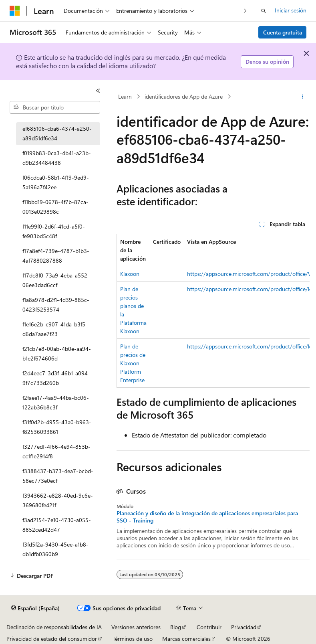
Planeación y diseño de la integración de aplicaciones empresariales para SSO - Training (207, 517)
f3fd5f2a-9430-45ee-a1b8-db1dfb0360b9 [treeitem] (55, 549)
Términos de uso (133, 639)
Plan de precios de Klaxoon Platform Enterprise (133, 363)
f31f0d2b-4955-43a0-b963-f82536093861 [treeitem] (57, 427)
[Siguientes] (245, 11)
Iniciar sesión (291, 10)
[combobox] (55, 107)
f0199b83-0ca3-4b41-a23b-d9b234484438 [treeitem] (57, 158)
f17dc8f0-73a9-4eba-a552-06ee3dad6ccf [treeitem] (56, 280)
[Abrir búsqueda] (264, 11)
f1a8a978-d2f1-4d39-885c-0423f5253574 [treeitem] (56, 305)
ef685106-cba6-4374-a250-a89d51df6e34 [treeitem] (57, 134)
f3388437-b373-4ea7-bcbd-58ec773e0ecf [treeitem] (58, 476)
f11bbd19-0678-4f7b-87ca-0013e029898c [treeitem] (55, 207)
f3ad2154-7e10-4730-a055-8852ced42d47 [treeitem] (57, 525)
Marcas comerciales (186, 639)
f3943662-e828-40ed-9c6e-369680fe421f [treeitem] (58, 500)
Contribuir (209, 627)
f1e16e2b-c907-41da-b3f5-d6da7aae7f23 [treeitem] (55, 329)
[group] (213, 311)
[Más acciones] (303, 97)
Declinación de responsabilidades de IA (54, 627)
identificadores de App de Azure (184, 96)
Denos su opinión (267, 62)
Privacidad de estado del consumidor (52, 639)
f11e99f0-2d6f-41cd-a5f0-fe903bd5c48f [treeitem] (54, 231)
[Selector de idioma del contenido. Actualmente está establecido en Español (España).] (35, 608)
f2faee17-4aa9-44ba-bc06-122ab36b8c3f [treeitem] (56, 403)
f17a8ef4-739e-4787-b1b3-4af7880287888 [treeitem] (56, 256)
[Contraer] (98, 91)
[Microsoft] (15, 11)
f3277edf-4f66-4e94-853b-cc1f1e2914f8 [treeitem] (56, 452)
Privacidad (244, 627)
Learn (125, 96)
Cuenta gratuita (283, 32)
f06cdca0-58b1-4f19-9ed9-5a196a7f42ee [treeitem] (56, 182)
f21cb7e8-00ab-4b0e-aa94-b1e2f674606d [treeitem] (57, 354)
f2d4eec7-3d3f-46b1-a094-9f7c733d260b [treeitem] (56, 378)
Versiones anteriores (136, 627)
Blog (176, 627)
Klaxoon (130, 274)
